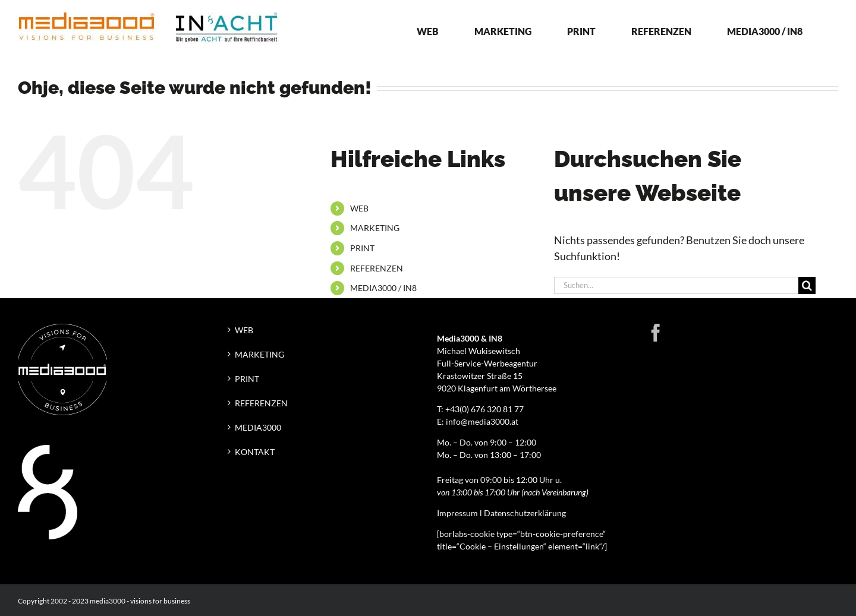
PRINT (362, 248)
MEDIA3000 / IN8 (383, 288)
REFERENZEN (377, 268)
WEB (359, 208)
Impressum (457, 513)
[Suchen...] (676, 285)
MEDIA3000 (258, 427)
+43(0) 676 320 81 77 (484, 409)
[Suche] (807, 285)
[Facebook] (656, 333)
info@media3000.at (482, 421)
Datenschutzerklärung (525, 513)
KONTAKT (255, 452)
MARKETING (375, 228)
